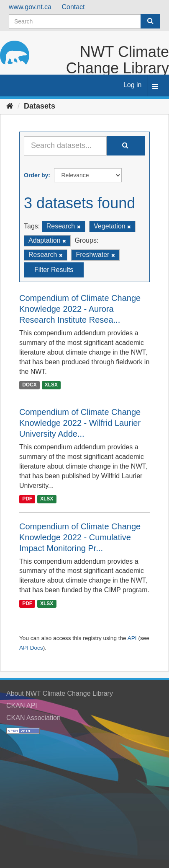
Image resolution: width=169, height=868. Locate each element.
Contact (73, 7)
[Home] (10, 106)
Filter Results (54, 270)
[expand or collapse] (155, 87)
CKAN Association (33, 718)
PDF (27, 499)
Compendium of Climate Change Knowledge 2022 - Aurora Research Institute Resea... (80, 309)
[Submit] (150, 21)
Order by (36, 175)
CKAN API (22, 706)
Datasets (40, 106)
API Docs (31, 648)
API (132, 638)
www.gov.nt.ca (30, 7)
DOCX (29, 385)
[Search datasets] (84, 21)
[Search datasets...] (65, 146)
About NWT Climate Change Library (60, 693)
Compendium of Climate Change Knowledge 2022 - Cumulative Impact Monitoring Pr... (80, 537)
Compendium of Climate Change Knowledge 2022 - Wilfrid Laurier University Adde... (80, 423)
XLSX (51, 385)
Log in (133, 85)
